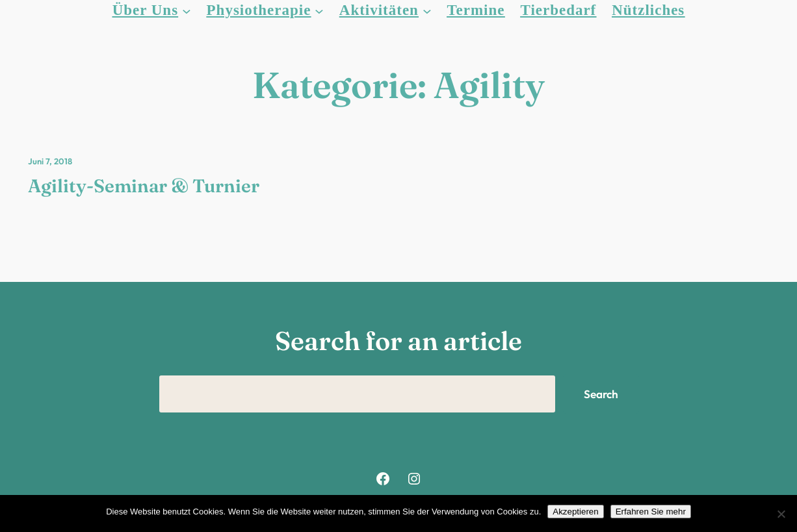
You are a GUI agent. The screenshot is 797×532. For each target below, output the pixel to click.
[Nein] (781, 514)
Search (601, 394)
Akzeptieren (575, 512)
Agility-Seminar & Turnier (144, 186)
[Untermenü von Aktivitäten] (427, 10)
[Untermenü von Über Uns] (187, 10)
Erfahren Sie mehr (651, 512)
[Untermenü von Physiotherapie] (319, 10)
